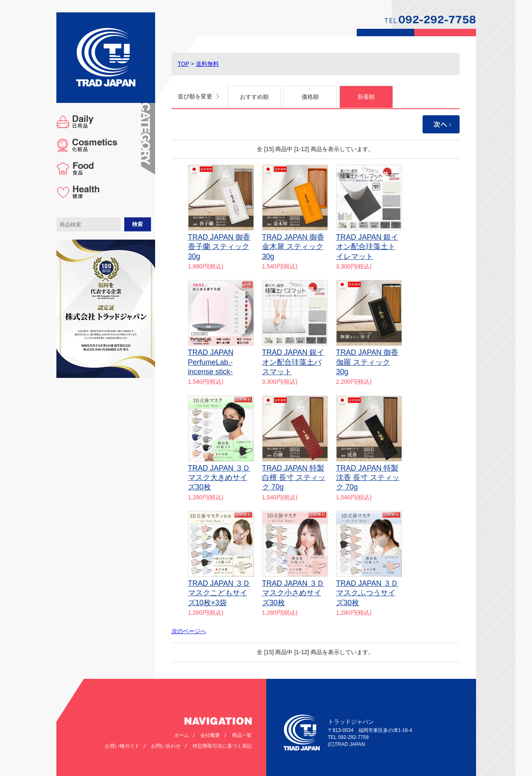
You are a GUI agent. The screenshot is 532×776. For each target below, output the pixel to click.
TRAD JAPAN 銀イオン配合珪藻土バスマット (293, 362)
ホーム (181, 735)
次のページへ (189, 631)
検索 (137, 224)
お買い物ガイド (122, 746)
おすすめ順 (254, 97)
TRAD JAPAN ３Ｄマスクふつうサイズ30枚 (367, 593)
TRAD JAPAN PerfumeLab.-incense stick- (211, 362)
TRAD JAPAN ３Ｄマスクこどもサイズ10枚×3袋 (219, 593)
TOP (184, 64)
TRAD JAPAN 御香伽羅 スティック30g (367, 362)
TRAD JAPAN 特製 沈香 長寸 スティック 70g (368, 478)
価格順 (310, 97)
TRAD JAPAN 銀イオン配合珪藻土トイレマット (367, 247)
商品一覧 (242, 735)
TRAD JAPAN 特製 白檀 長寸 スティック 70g (294, 478)
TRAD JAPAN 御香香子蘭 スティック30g (219, 247)
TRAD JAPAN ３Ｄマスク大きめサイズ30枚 (219, 478)
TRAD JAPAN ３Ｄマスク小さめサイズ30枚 (293, 593)
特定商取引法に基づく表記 (222, 746)
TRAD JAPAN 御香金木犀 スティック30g (293, 247)
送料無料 (207, 64)
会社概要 (210, 735)
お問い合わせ (166, 746)
